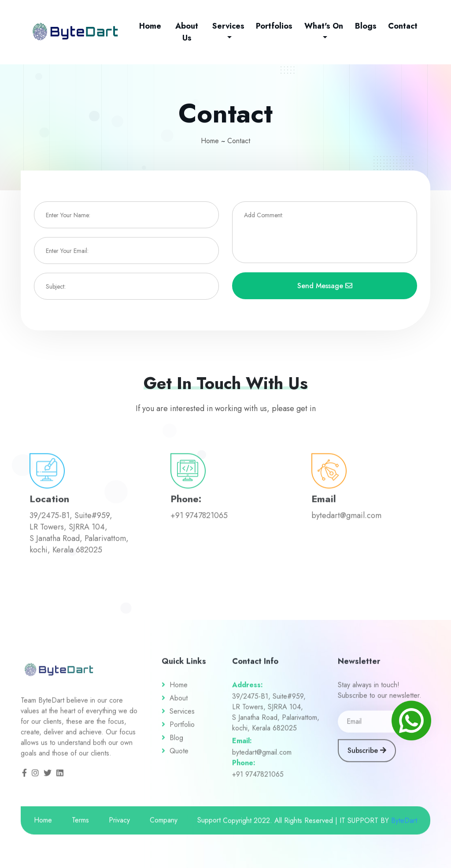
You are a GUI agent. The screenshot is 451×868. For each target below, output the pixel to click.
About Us (187, 32)
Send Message (325, 287)
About (179, 702)
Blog (176, 742)
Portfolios (274, 26)
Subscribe (367, 755)
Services (182, 715)
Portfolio (182, 729)
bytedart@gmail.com (262, 756)
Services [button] (228, 26)
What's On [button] (324, 26)
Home (152, 26)
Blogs (366, 26)
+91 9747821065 (258, 778)
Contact (403, 26)
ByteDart (404, 825)
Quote (179, 755)
